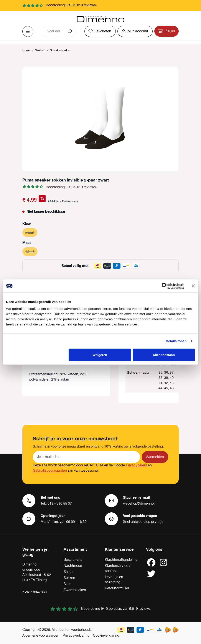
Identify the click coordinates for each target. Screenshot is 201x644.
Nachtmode (73, 566)
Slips (67, 584)
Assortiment (75, 549)
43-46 (31, 251)
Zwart (31, 232)
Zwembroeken (75, 590)
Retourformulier (117, 588)
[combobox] (53, 31)
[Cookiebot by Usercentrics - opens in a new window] (165, 286)
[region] (100, 119)
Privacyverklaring (76, 636)
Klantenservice (119, 549)
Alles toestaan (164, 355)
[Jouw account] (135, 31)
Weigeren (100, 355)
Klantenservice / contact (118, 568)
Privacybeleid (136, 465)
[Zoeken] (70, 31)
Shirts (68, 572)
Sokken (69, 578)
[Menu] (28, 31)
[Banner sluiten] (193, 286)
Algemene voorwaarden (41, 636)
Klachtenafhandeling (121, 560)
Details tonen (176, 341)
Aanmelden (155, 457)
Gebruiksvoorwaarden (50, 471)
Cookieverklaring (106, 636)
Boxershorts (73, 560)
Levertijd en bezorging (114, 580)
